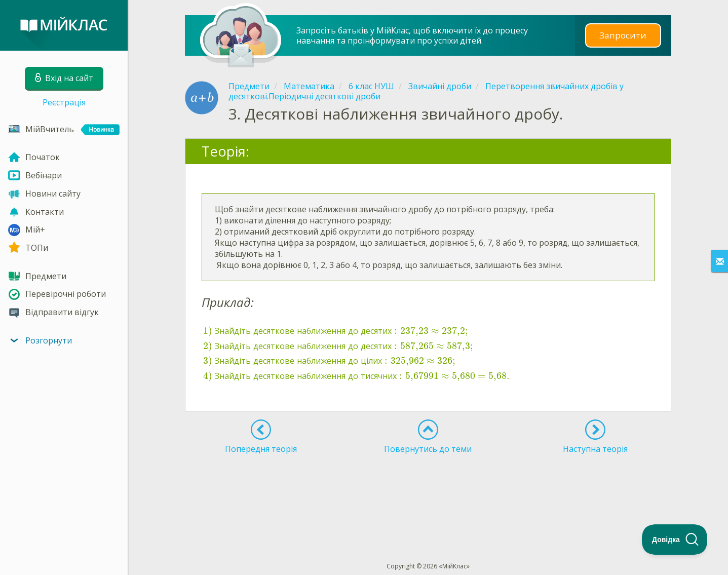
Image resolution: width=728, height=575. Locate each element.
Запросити (623, 35)
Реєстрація (64, 102)
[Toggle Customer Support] (675, 540)
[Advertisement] (428, 489)
